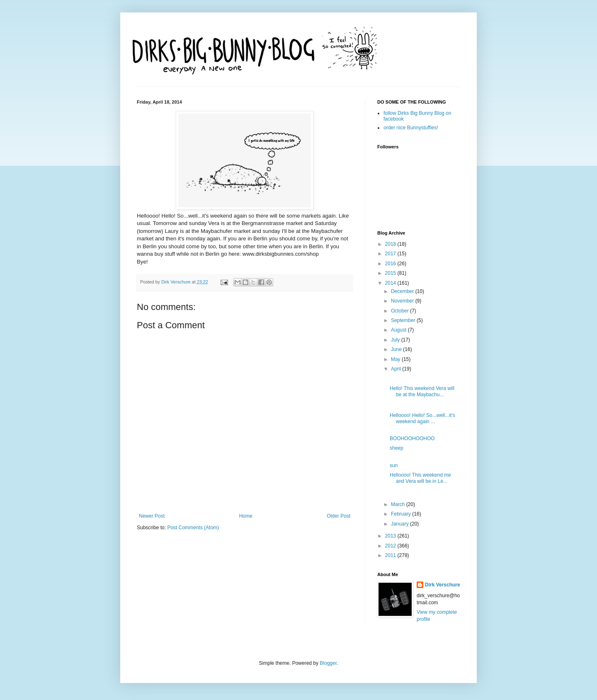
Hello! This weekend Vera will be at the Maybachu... (422, 391)
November (403, 301)
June (397, 349)
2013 (391, 536)
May (396, 359)
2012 (391, 546)
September (404, 320)
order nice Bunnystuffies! (411, 128)
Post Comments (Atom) (193, 528)
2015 (391, 273)
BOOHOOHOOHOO (412, 438)
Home (246, 516)
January (400, 524)
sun (394, 465)
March (399, 504)
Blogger (328, 663)
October (400, 311)
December (403, 291)
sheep (397, 448)
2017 (391, 254)
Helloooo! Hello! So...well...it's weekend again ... (422, 418)
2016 (391, 264)
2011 (391, 555)
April (397, 369)
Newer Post (152, 516)
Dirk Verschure (177, 282)
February (402, 514)
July (396, 340)
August (399, 330)
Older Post (339, 516)
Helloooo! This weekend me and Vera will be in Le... (420, 478)
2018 (391, 244)
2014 (391, 283)
